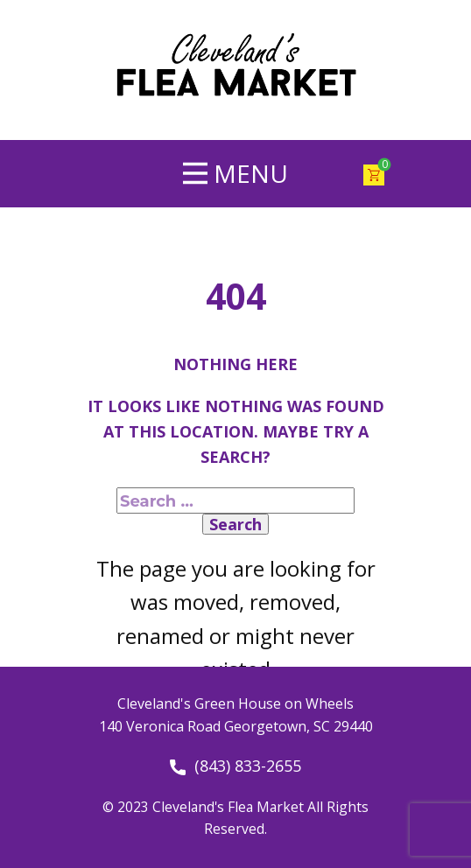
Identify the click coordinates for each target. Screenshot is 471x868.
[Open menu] (235, 173)
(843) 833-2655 (235, 766)
